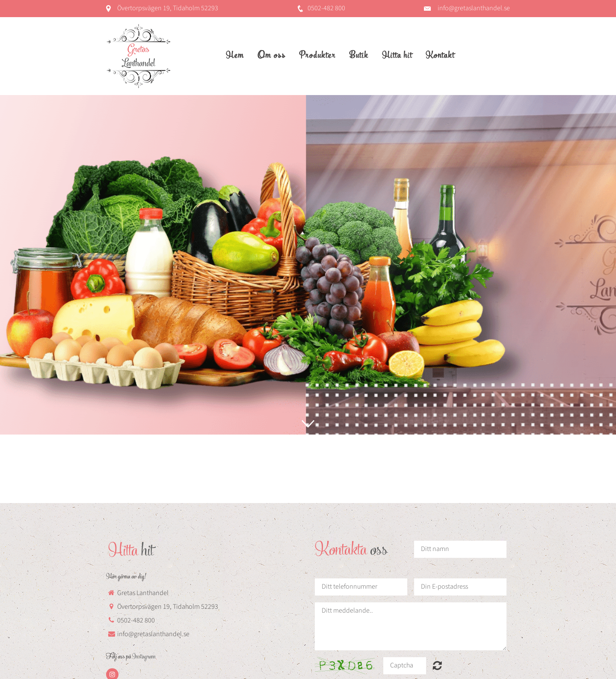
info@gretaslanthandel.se (474, 8)
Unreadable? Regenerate (437, 665)
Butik (359, 56)
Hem (235, 56)
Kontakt (440, 56)
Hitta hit (397, 56)
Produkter (317, 56)
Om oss (271, 56)
